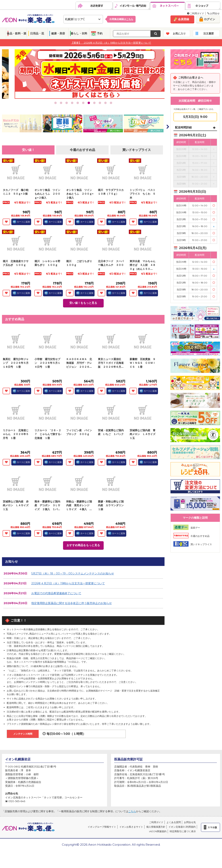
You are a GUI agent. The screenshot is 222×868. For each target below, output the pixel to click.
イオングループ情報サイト (102, 827)
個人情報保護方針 (156, 827)
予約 (100, 33)
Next (167, 127)
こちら (132, 811)
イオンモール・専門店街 (131, 6)
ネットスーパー (168, 6)
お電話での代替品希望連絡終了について (56, 593)
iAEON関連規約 (158, 831)
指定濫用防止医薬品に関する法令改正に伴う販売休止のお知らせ (72, 603)
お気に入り (179, 33)
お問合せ (214, 13)
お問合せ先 (190, 822)
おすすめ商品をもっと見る (83, 545)
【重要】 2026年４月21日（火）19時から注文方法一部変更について (111, 43)
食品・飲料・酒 (16, 33)
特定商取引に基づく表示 (183, 831)
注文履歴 (209, 33)
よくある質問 (174, 822)
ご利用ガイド (196, 13)
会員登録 (184, 19)
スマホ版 (212, 827)
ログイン (210, 19)
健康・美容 (58, 33)
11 (111, 103)
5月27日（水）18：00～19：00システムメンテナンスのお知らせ (73, 573)
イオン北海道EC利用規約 (182, 827)
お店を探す (94, 6)
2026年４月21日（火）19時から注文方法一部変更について (68, 583)
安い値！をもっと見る (83, 303)
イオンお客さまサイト (131, 827)
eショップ (203, 6)
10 (105, 103)
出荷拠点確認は (121, 19)
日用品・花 (37, 33)
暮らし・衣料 (79, 33)
